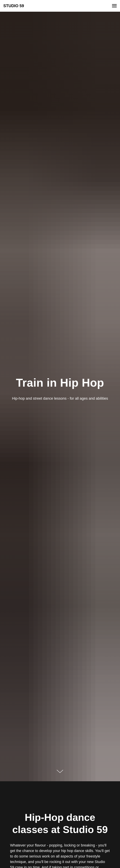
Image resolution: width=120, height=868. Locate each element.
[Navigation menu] (114, 6)
